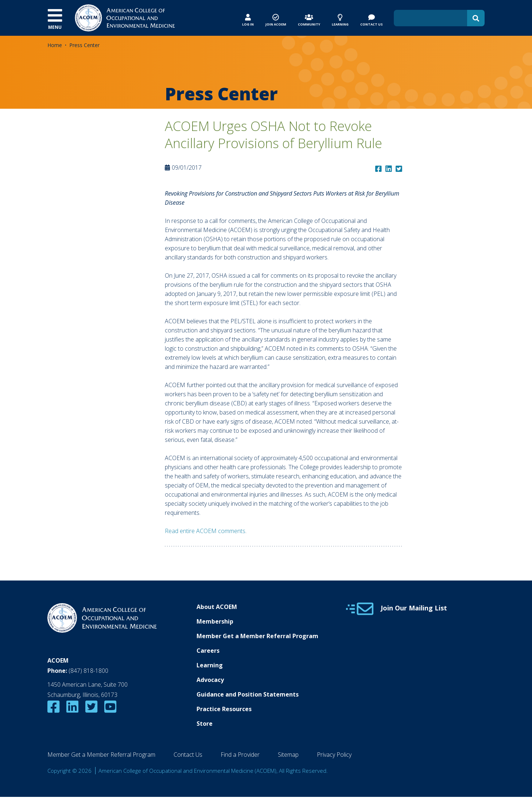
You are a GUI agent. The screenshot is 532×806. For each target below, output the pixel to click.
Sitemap (288, 755)
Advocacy (210, 680)
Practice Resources (224, 709)
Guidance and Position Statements (248, 694)
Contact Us (188, 755)
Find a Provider (240, 755)
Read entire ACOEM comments (205, 531)
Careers (208, 651)
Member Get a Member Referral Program (257, 636)
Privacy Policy (334, 755)
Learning (210, 665)
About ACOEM (217, 607)
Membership (215, 621)
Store (205, 724)
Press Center (84, 45)
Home (55, 45)
